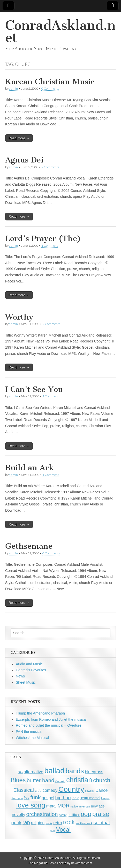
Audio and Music (29, 664)
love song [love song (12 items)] (31, 805)
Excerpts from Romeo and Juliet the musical (51, 719)
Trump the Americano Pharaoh (40, 713)
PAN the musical (29, 732)
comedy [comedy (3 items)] (50, 790)
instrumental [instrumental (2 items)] (90, 798)
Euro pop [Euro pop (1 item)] (17, 798)
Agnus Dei (24, 160)
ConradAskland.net (60, 32)
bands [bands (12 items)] (75, 771)
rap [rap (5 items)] (26, 822)
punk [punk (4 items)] (17, 823)
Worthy (19, 317)
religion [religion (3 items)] (38, 823)
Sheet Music (26, 682)
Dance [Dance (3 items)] (101, 790)
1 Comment (50, 246)
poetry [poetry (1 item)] (63, 815)
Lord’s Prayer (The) (43, 238)
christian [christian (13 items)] (79, 780)
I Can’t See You (34, 389)
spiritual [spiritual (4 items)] (101, 823)
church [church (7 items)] (102, 780)
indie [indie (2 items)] (75, 798)
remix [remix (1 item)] (49, 823)
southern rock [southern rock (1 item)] (84, 823)
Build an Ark (30, 468)
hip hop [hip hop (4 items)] (63, 798)
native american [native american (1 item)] (80, 806)
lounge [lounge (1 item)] (105, 798)
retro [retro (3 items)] (58, 823)
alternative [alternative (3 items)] (34, 772)
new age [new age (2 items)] (98, 806)
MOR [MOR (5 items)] (64, 806)
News (20, 676)
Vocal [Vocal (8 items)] (63, 830)
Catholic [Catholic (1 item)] (60, 781)
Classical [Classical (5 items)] (24, 790)
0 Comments (50, 88)
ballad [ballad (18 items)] (54, 771)
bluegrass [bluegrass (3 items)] (94, 772)
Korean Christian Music (50, 82)
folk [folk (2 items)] (27, 798)
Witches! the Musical (32, 738)
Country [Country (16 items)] (71, 789)
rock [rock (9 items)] (69, 822)
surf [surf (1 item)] (53, 831)
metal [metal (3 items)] (51, 806)
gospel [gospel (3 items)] (48, 798)
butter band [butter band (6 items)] (40, 780)
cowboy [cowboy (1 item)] (90, 791)
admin (13, 88)
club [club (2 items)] (38, 790)
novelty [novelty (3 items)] (19, 814)
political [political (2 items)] (74, 815)
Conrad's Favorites (31, 670)
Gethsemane (29, 546)
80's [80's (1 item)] (20, 772)
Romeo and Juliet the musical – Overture (49, 725)
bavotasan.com (82, 863)
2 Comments (50, 167)
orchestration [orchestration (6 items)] (42, 814)
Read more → (19, 138)
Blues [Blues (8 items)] (18, 780)
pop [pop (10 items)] (86, 814)
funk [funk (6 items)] (35, 797)
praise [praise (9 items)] (101, 814)
